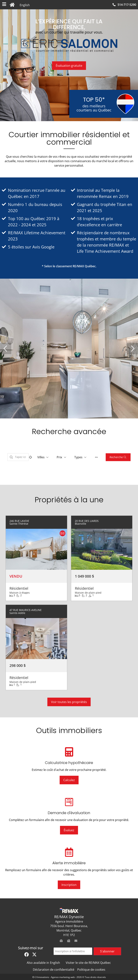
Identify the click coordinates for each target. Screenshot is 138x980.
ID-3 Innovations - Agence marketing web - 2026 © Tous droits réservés (69, 977)
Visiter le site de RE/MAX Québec (88, 963)
